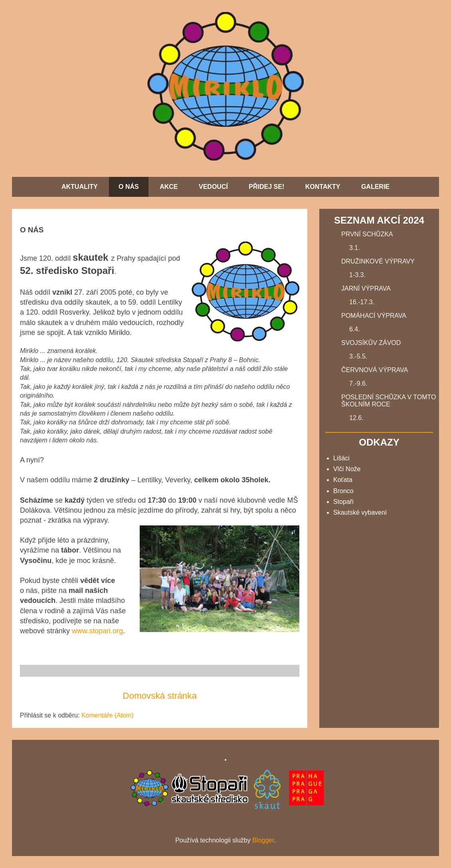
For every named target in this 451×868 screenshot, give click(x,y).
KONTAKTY (323, 187)
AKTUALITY (80, 187)
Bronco (343, 491)
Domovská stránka (159, 696)
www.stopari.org (97, 631)
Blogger (263, 840)
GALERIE (375, 187)
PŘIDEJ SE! (266, 187)
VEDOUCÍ (213, 187)
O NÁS (129, 187)
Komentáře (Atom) (108, 715)
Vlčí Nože (347, 469)
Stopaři (343, 502)
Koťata (343, 480)
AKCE (169, 187)
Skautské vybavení (360, 512)
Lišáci (341, 458)
